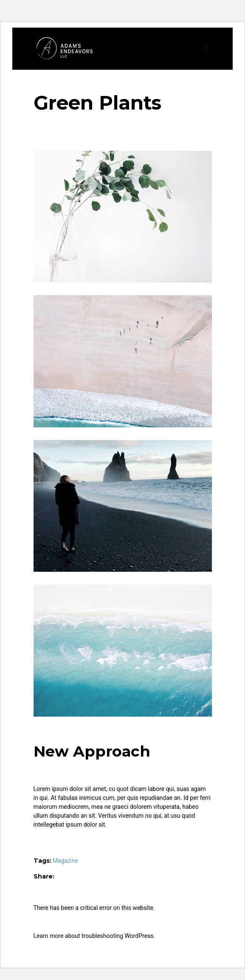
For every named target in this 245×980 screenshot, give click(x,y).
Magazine (65, 861)
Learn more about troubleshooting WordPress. (94, 936)
